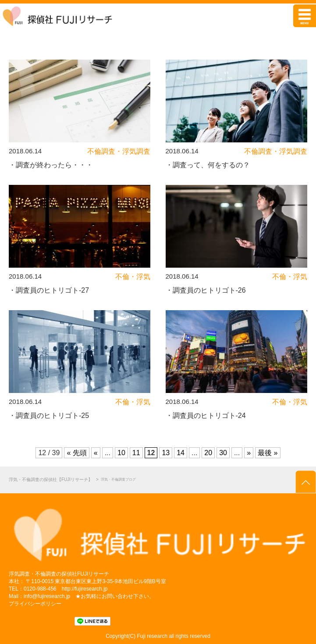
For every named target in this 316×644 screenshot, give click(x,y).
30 (223, 453)
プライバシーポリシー (35, 604)
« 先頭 (76, 453)
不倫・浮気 (133, 277)
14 (181, 453)
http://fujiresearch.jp (85, 589)
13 (166, 453)
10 (121, 453)
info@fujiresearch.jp (47, 596)
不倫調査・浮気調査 (119, 151)
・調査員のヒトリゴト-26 (206, 290)
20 (208, 453)
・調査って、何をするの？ (208, 165)
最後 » (268, 453)
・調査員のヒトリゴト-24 (206, 416)
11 (136, 453)
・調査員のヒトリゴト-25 (49, 416)
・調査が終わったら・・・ (51, 165)
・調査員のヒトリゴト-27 (49, 290)
